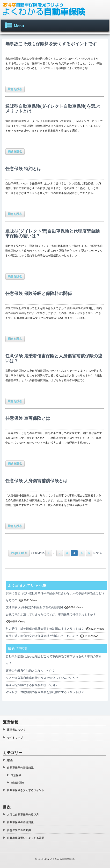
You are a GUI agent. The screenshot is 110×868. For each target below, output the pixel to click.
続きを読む (15, 89)
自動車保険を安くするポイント (26, 790)
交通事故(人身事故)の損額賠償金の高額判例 (34, 607)
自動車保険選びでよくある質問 (26, 838)
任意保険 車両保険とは (28, 418)
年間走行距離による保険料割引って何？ (32, 685)
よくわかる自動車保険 (62, 859)
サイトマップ (15, 738)
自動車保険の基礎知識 (20, 768)
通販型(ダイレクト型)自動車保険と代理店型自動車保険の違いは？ (52, 234)
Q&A (10, 760)
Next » (98, 553)
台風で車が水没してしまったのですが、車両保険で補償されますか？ (51, 614)
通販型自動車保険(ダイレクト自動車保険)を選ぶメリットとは (52, 109)
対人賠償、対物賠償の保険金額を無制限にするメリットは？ (45, 629)
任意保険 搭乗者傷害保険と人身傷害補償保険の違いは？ (54, 358)
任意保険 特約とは (23, 169)
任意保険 (16, 775)
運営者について (16, 730)
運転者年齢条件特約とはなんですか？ (30, 671)
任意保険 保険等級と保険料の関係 (39, 294)
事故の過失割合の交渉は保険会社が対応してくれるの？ (42, 636)
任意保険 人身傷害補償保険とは (36, 481)
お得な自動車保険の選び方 (23, 815)
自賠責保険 (17, 783)
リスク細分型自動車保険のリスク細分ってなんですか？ (42, 678)
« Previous (38, 553)
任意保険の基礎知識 (19, 830)
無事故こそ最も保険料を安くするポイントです (51, 44)
